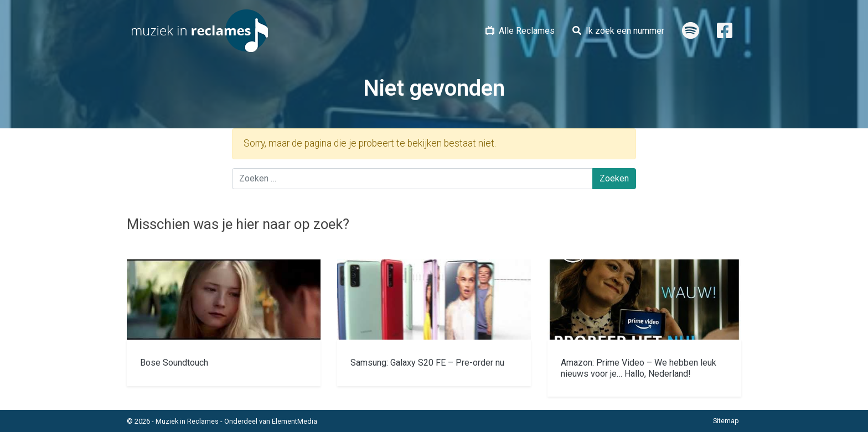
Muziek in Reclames (187, 421)
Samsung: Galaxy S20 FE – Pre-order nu (427, 363)
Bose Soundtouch (174, 363)
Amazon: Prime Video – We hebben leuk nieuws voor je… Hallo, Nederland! (639, 368)
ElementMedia (294, 421)
